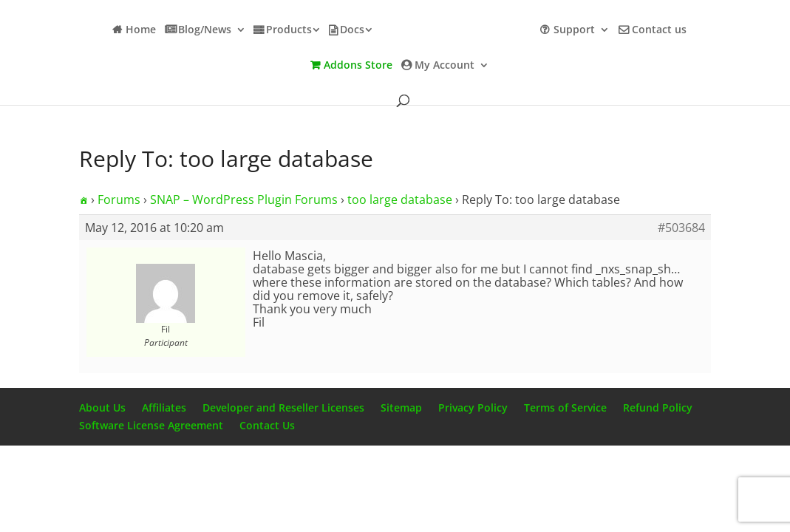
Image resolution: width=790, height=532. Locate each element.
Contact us (659, 30)
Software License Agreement (151, 425)
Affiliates (164, 407)
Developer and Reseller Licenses (283, 407)
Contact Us (267, 425)
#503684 (681, 228)
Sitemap (401, 407)
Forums (119, 199)
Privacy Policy (473, 407)
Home (141, 30)
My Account (445, 66)
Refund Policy (658, 407)
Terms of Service (565, 407)
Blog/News (205, 30)
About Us (102, 407)
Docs (352, 30)
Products (289, 30)
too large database (400, 199)
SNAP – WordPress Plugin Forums (244, 199)
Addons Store (358, 66)
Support (574, 30)
